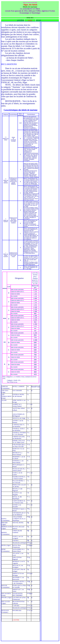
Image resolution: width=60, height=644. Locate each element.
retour (30, 20)
